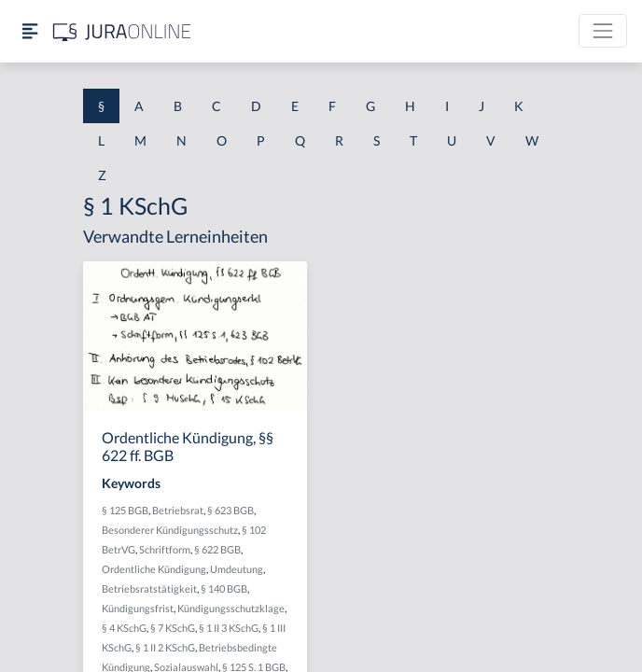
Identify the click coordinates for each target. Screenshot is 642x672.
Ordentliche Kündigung (154, 569)
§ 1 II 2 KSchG (165, 647)
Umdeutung (237, 569)
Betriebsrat (178, 510)
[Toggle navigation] (603, 31)
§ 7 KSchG (173, 628)
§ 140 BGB (224, 588)
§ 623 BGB (230, 510)
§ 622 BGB (217, 549)
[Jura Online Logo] (122, 31)
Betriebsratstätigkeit (149, 588)
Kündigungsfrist (138, 608)
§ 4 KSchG (124, 628)
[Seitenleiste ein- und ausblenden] (30, 31)
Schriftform (165, 549)
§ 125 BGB (125, 510)
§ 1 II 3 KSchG (229, 628)
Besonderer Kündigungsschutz (170, 530)
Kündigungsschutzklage (231, 608)
